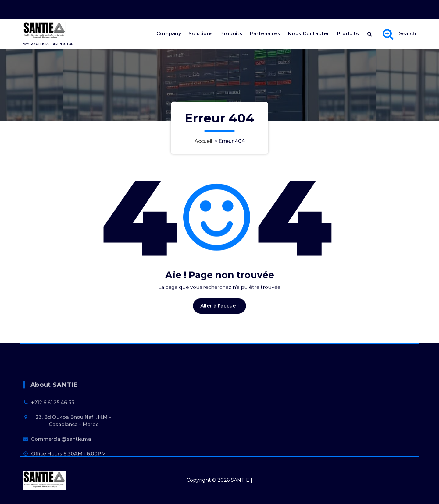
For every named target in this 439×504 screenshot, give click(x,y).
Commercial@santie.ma (61, 460)
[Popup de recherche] (370, 34)
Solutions (201, 34)
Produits (231, 34)
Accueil (203, 141)
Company (169, 34)
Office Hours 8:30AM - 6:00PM (339, 8)
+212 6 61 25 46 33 (53, 423)
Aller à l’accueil (220, 311)
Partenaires (265, 34)
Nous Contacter (309, 34)
